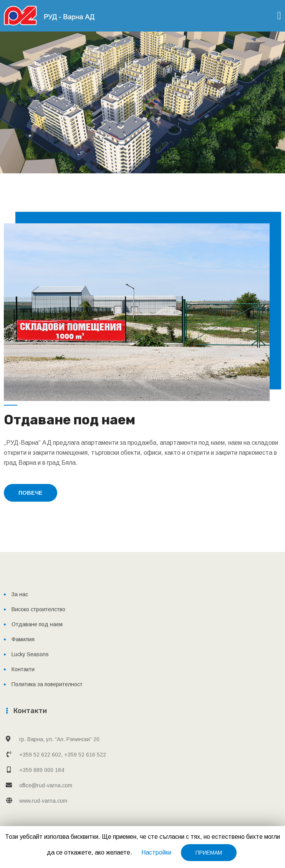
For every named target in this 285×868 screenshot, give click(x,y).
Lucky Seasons (30, 654)
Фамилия (23, 639)
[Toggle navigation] (279, 16)
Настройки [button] (156, 852)
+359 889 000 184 (42, 770)
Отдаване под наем (37, 624)
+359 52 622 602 (40, 755)
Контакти (23, 669)
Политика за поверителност (47, 684)
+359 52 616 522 (85, 755)
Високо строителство (38, 609)
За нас (20, 594)
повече (31, 493)
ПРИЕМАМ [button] (209, 853)
